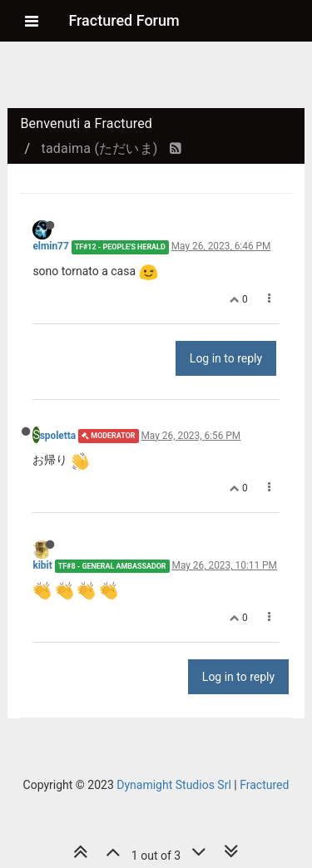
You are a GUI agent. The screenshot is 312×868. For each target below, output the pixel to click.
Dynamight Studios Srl (174, 785)
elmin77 (50, 246)
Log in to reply (226, 358)
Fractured (264, 785)
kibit (42, 565)
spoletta (58, 436)
